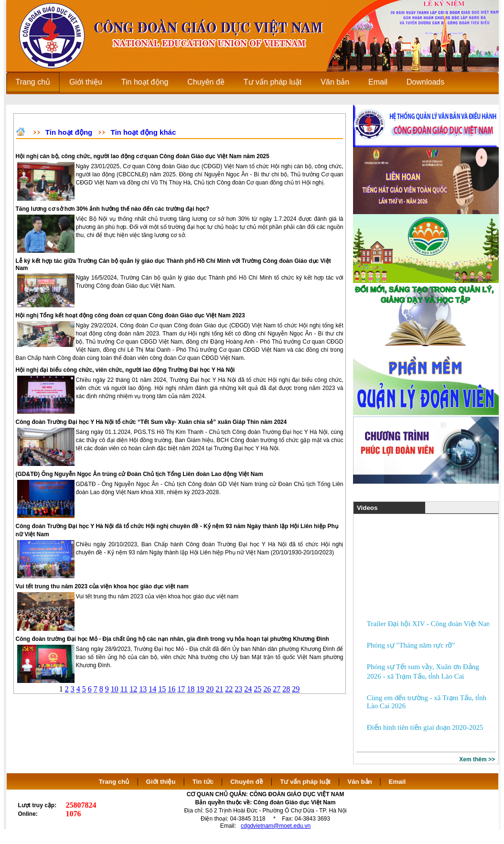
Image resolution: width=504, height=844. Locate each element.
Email (397, 782)
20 (210, 689)
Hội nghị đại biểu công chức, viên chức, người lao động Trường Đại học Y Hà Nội (125, 370)
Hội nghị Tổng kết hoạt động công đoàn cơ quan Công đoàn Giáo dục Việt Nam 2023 (130, 315)
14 (152, 689)
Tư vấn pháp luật (305, 782)
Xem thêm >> (477, 759)
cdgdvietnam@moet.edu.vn (276, 826)
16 (172, 689)
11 (124, 689)
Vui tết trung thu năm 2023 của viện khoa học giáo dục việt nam (102, 586)
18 (191, 689)
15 (162, 689)
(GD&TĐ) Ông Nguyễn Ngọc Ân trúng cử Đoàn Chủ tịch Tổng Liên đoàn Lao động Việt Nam (139, 474)
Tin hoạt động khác (144, 132)
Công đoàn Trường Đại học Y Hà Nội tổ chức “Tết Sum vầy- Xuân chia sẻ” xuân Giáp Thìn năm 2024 (151, 422)
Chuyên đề (247, 782)
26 (267, 689)
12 (133, 689)
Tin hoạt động (69, 132)
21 (219, 689)
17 (181, 689)
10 (115, 689)
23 (238, 689)
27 (277, 689)
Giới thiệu (161, 782)
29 (296, 689)
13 (143, 689)
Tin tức (203, 782)
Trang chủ (114, 782)
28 (286, 689)
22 (229, 689)
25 (257, 689)
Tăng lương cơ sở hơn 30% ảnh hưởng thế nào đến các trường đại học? (113, 209)
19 (200, 689)
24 (248, 689)
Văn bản (360, 782)
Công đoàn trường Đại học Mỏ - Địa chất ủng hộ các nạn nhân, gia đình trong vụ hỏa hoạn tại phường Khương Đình (172, 639)
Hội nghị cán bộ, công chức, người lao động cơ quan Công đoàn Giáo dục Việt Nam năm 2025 (143, 156)
